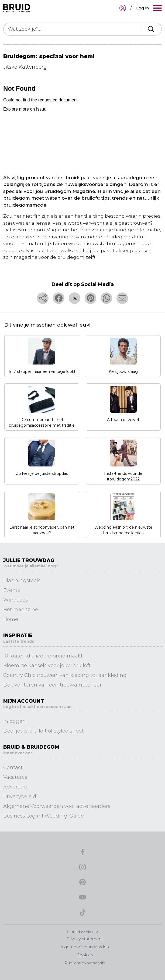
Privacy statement (85, 939)
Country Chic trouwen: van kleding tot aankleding (65, 675)
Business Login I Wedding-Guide (44, 816)
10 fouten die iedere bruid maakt (43, 656)
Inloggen (15, 721)
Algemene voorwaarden (85, 947)
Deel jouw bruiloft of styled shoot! (44, 731)
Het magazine (21, 610)
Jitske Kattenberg (25, 67)
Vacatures (15, 777)
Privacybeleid (20, 797)
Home (11, 619)
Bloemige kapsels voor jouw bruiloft (47, 666)
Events (12, 590)
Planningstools (22, 581)
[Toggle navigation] (157, 8)
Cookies (85, 955)
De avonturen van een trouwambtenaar (52, 685)
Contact (13, 767)
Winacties (16, 600)
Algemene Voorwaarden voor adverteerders (57, 806)
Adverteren (17, 787)
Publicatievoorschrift (85, 963)
